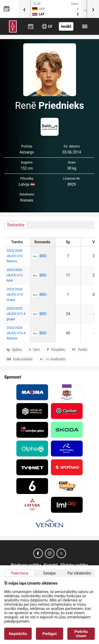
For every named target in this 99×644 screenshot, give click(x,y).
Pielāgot (49, 634)
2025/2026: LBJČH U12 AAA (15, 275)
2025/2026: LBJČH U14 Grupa (15, 295)
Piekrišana (20, 573)
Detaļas (49, 573)
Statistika (16, 225)
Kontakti (51, 565)
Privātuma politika (26, 565)
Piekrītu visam (81, 634)
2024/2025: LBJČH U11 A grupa (16, 314)
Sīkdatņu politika (74, 565)
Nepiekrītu (18, 634)
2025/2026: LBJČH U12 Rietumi (15, 256)
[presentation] (24, 9)
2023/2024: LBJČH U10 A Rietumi (16, 333)
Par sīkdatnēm (79, 573)
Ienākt (66, 26)
